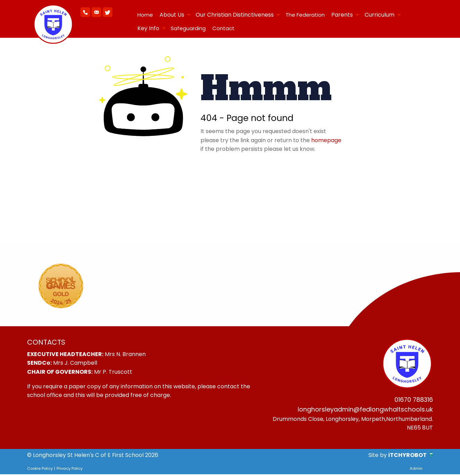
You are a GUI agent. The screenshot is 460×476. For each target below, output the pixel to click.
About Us (172, 15)
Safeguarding (188, 28)
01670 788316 (411, 400)
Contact (223, 28)
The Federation (305, 15)
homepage (326, 140)
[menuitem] (145, 15)
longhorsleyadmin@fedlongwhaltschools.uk (361, 410)
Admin (416, 470)
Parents (342, 15)
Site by (378, 457)
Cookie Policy (40, 470)
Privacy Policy (70, 470)
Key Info (148, 28)
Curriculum (380, 15)
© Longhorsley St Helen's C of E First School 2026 (93, 457)
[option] (61, 286)
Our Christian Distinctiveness (235, 15)
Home (145, 15)
